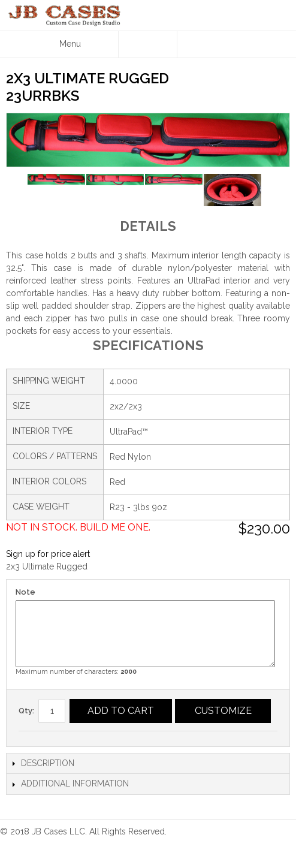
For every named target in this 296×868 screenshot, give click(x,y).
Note (25, 592)
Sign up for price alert (48, 554)
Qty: (26, 711)
